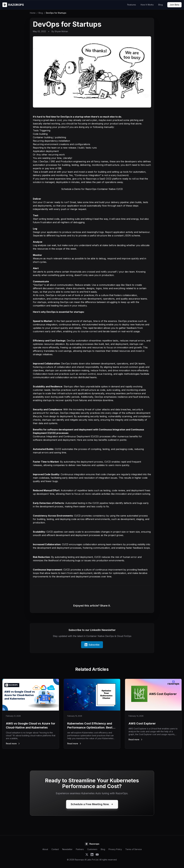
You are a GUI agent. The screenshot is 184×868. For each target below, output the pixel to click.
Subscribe (92, 645)
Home (33, 13)
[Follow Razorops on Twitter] (87, 855)
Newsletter (67, 849)
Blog (160, 5)
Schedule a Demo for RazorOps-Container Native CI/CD (92, 189)
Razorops (91, 179)
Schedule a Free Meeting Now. (92, 804)
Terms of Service (134, 849)
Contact (55, 849)
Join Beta (174, 5)
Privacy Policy (115, 849)
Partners (80, 849)
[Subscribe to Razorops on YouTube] (97, 855)
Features (132, 5)
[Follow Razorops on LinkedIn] (92, 855)
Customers (92, 849)
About (45, 849)
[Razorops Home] (13, 5)
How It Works (147, 5)
